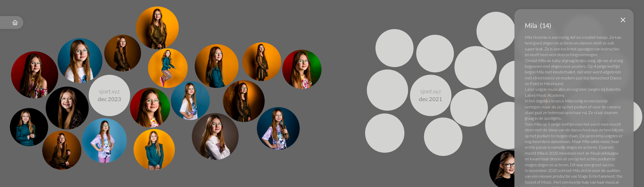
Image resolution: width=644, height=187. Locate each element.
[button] (623, 20)
